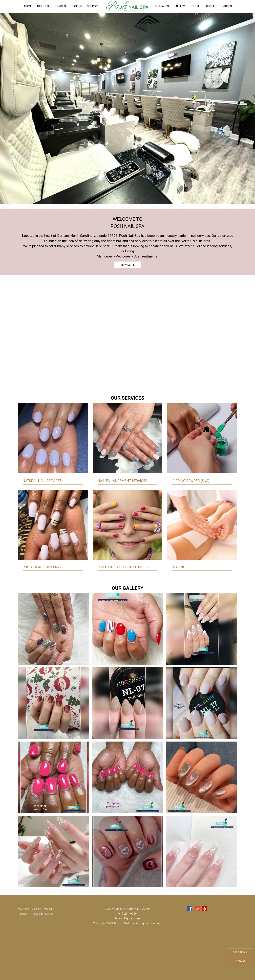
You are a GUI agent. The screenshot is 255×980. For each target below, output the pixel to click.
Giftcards (162, 6)
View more (127, 265)
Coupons (93, 6)
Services (60, 6)
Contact (212, 6)
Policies (195, 6)
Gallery (179, 6)
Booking (76, 6)
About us (43, 6)
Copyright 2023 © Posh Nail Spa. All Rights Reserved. (127, 923)
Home (28, 6)
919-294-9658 (241, 952)
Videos (227, 6)
